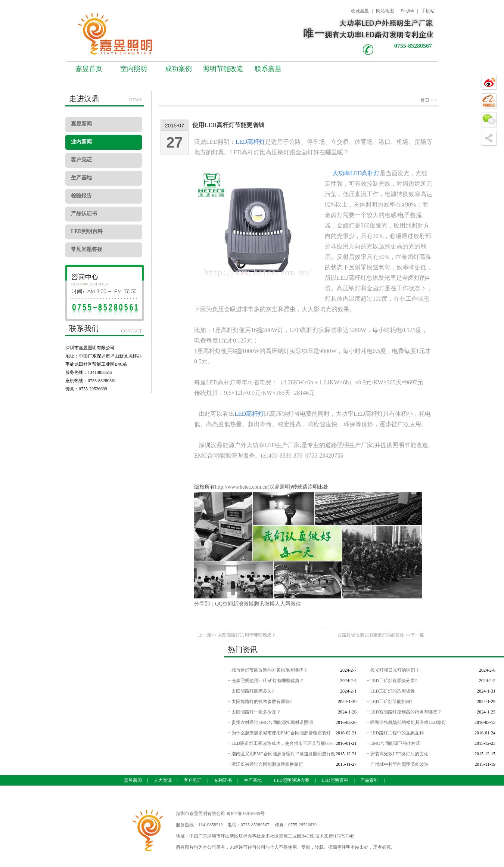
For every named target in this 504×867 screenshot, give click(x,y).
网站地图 (385, 11)
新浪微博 (243, 604)
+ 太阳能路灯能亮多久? (251, 691)
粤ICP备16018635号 (245, 814)
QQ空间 (224, 604)
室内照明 (134, 69)
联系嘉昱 (268, 69)
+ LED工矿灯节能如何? (389, 702)
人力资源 (163, 780)
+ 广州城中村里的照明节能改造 (398, 764)
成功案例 (178, 69)
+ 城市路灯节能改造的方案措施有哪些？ (268, 670)
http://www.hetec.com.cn (241, 487)
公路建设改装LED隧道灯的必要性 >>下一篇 (381, 635)
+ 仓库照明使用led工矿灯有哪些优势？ (266, 681)
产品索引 (369, 780)
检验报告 (81, 196)
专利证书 (223, 780)
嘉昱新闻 (81, 124)
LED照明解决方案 (292, 780)
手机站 (428, 11)
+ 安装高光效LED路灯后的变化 (397, 754)
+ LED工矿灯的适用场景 (391, 691)
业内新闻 (81, 142)
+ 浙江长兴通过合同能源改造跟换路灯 (265, 764)
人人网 (283, 604)
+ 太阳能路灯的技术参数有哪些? (260, 702)
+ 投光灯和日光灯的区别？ (393, 670)
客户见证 (81, 160)
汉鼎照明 (280, 487)
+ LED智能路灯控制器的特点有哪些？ (404, 712)
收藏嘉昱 (360, 11)
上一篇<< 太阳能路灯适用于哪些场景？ (237, 635)
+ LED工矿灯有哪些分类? (392, 681)
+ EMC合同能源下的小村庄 (393, 743)
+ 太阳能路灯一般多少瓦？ (254, 712)
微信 (296, 604)
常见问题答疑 (87, 249)
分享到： (205, 604)
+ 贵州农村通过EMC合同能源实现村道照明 (270, 722)
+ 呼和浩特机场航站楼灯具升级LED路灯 (406, 722)
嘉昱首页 (89, 69)
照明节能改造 (223, 69)
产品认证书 (84, 213)
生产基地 (81, 178)
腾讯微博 (264, 604)
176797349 (344, 836)
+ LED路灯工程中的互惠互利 (395, 733)
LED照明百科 (87, 231)
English (407, 11)
